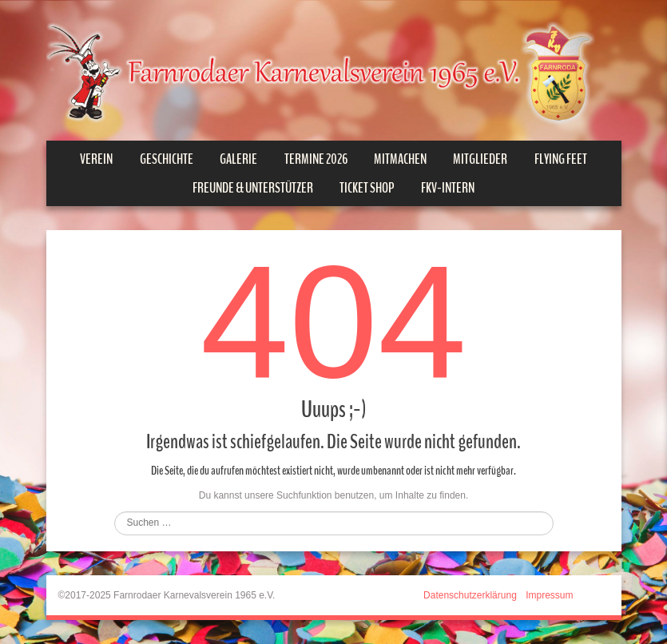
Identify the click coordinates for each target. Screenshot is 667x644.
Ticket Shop (367, 188)
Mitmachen (400, 159)
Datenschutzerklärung (470, 595)
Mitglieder (480, 159)
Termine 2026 (316, 159)
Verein (96, 159)
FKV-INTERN (448, 188)
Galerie (238, 159)
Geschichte (167, 159)
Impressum (549, 595)
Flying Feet (561, 159)
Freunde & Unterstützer (253, 188)
